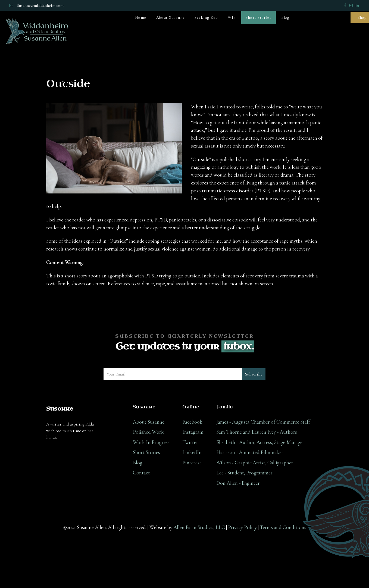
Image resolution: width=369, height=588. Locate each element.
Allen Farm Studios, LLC (199, 527)
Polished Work (148, 432)
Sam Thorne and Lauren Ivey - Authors (257, 432)
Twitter (190, 442)
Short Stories (146, 452)
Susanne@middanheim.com (40, 5)
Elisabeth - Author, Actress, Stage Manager (260, 442)
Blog (138, 463)
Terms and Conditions (283, 527)
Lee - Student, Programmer (244, 473)
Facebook (192, 422)
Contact (141, 473)
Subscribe (254, 374)
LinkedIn (192, 452)
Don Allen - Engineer (238, 483)
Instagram (193, 432)
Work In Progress (151, 442)
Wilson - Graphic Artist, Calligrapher (255, 463)
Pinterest (192, 463)
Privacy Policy (242, 527)
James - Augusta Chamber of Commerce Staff (263, 422)
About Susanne (149, 422)
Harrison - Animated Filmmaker (250, 452)
